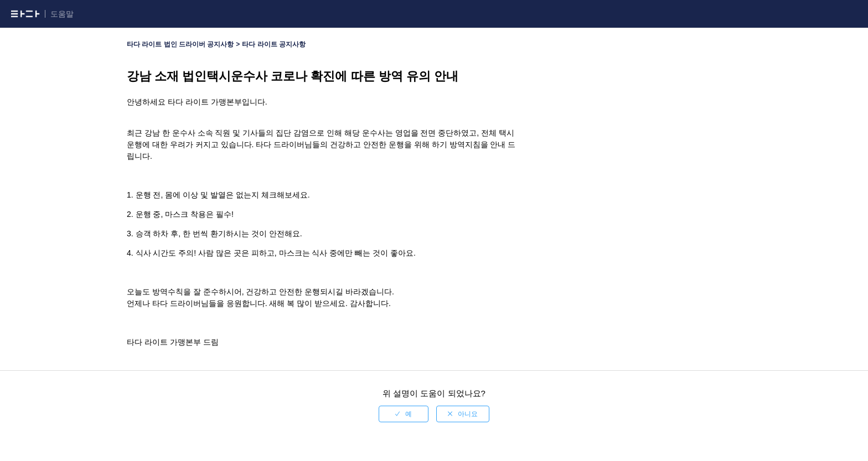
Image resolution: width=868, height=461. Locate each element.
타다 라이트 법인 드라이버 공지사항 (180, 44)
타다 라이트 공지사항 (274, 44)
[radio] (404, 414)
